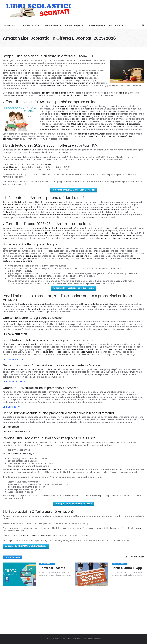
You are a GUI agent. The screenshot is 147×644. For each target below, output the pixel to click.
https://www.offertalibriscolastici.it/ (116, 253)
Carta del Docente (52, 568)
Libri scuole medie (52, 25)
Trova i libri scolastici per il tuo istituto (73, 288)
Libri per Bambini (117, 25)
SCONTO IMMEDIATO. (14, 531)
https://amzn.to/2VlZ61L (20, 271)
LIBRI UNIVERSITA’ (11, 407)
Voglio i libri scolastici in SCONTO (73, 504)
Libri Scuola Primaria (30, 25)
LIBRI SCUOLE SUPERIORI (15, 382)
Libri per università (96, 25)
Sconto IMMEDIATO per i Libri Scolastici (73, 190)
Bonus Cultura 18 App (127, 568)
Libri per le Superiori (74, 25)
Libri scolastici (10, 25)
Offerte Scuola (47, 564)
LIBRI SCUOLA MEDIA (13, 359)
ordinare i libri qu (93, 496)
